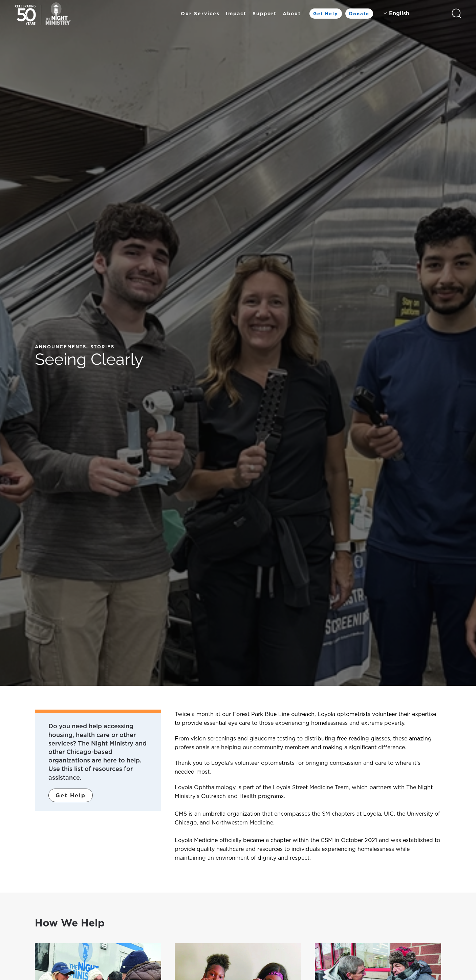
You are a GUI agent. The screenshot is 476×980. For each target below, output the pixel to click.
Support (265, 14)
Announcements (61, 347)
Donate (359, 14)
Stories (102, 347)
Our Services (200, 14)
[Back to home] (43, 14)
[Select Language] (412, 13)
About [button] (292, 14)
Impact (236, 14)
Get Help (326, 14)
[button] (457, 14)
